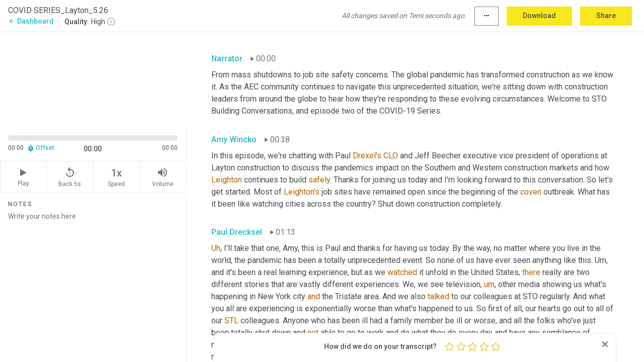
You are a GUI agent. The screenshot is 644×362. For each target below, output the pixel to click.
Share (606, 16)
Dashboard (31, 21)
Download (539, 16)
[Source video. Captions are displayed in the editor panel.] (93, 79)
